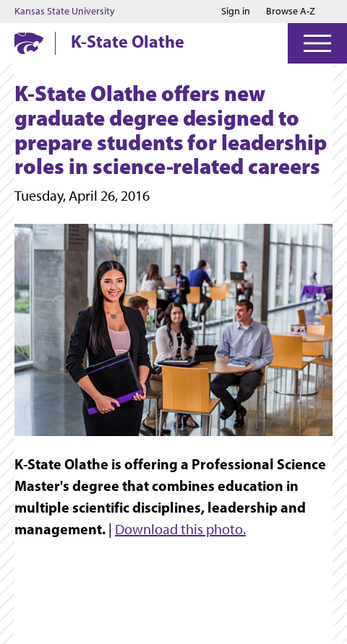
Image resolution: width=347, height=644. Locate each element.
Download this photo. (180, 529)
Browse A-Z (291, 11)
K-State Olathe (128, 41)
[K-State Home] (29, 43)
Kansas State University (65, 12)
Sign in (236, 12)
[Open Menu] (317, 43)
